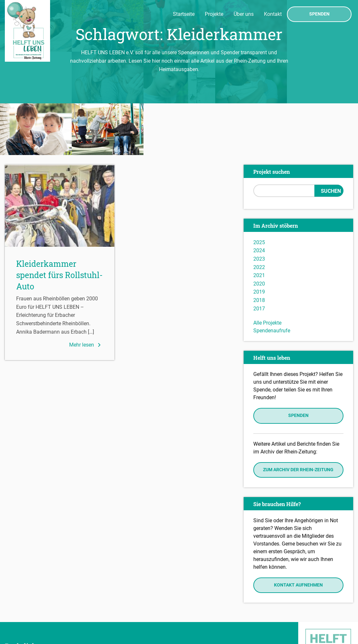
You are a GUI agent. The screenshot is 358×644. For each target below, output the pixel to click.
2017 (259, 257)
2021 (259, 224)
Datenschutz (21, 616)
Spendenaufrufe (272, 279)
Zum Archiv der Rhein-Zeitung (298, 418)
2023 (259, 207)
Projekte (214, 14)
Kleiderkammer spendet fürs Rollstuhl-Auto (59, 223)
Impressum (20, 606)
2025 (259, 191)
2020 (259, 232)
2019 (259, 240)
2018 (259, 249)
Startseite (184, 14)
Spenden (319, 14)
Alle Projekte (267, 271)
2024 (259, 199)
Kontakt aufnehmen (298, 533)
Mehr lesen (86, 293)
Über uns (244, 14)
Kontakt (273, 14)
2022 (259, 216)
